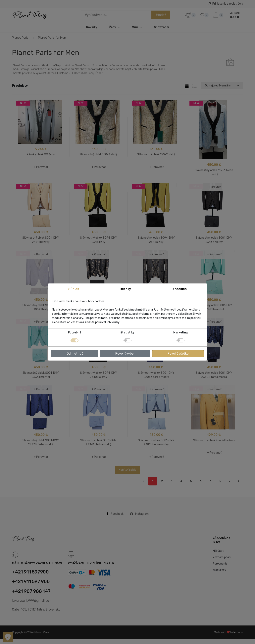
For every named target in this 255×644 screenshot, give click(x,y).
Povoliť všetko (178, 353)
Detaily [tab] (125, 289)
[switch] (127, 340)
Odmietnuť (75, 353)
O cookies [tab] (179, 289)
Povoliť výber (125, 353)
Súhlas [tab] (74, 289)
